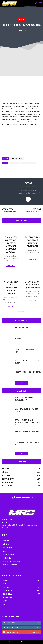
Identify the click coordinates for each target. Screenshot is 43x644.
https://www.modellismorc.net (28, 187)
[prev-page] (19, 313)
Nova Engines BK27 (22, 339)
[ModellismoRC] (9, 3)
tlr (17, 163)
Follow (36, 627)
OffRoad (21, 20)
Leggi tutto (11, 265)
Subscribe (36, 632)
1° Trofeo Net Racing (33, 212)
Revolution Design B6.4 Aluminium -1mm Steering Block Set (27, 422)
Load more (22, 383)
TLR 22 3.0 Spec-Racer (28, 163)
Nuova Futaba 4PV (9, 212)
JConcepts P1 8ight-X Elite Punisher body (32, 285)
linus (28, 183)
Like (38, 623)
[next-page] (23, 313)
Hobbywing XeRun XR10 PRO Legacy (28, 372)
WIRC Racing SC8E (21, 327)
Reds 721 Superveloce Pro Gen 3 (27, 432)
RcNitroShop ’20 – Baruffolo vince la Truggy (11, 288)
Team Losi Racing (17, 158)
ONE (11, 163)
